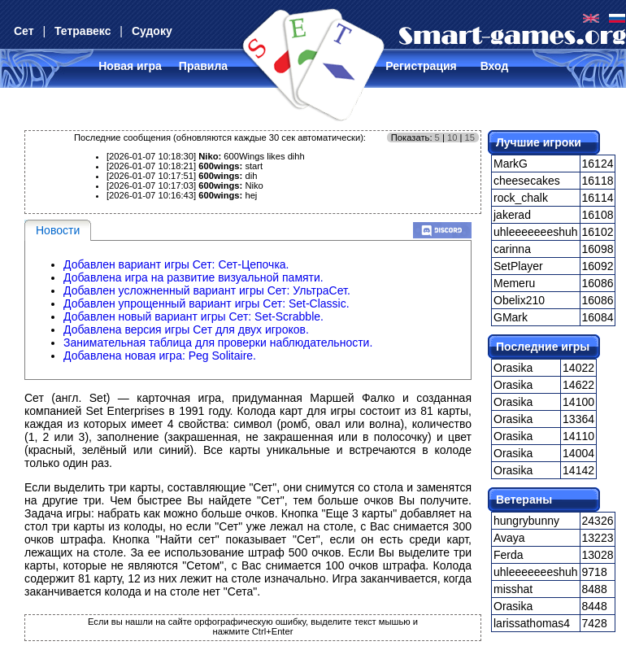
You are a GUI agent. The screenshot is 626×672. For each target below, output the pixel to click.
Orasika (513, 368)
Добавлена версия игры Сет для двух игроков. (186, 329)
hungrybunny (526, 521)
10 (452, 137)
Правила (203, 66)
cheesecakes (527, 181)
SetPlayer (518, 266)
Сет (24, 31)
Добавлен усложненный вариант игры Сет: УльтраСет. (207, 290)
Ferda (509, 555)
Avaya (509, 538)
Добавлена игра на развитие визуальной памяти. (193, 277)
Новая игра (130, 66)
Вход (495, 66)
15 (470, 137)
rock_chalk (521, 198)
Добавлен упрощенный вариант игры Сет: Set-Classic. (206, 303)
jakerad (512, 215)
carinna (512, 249)
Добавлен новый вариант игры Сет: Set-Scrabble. (193, 316)
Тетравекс (83, 31)
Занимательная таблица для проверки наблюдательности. (218, 343)
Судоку (152, 31)
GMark (511, 317)
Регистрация (421, 66)
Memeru (514, 283)
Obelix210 (519, 300)
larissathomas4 (532, 623)
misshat (513, 589)
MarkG (511, 164)
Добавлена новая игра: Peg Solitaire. (160, 356)
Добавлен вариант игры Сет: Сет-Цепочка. (176, 264)
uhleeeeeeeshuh (536, 232)
